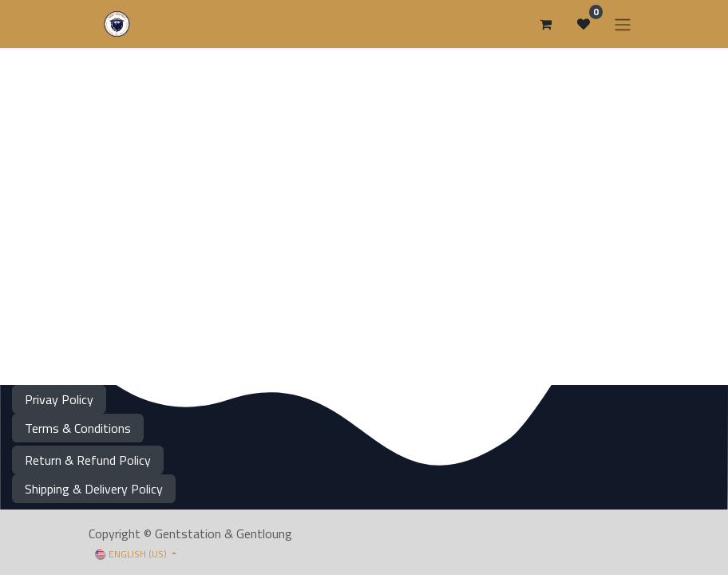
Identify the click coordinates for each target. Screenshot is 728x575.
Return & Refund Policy (88, 460)
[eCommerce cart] (545, 24)
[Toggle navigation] (623, 24)
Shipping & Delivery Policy (94, 489)
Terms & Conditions (78, 428)
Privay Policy (59, 399)
